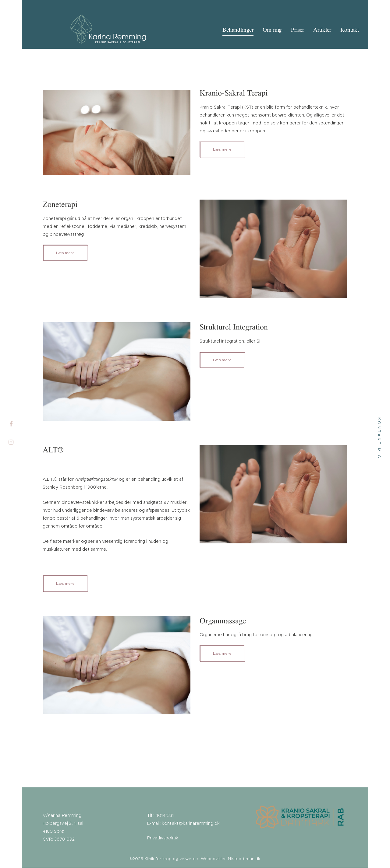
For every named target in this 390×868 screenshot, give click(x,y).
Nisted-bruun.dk (244, 859)
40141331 (164, 816)
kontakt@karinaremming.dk (190, 824)
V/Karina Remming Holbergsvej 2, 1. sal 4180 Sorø (63, 824)
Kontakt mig (379, 438)
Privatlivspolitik (163, 838)
